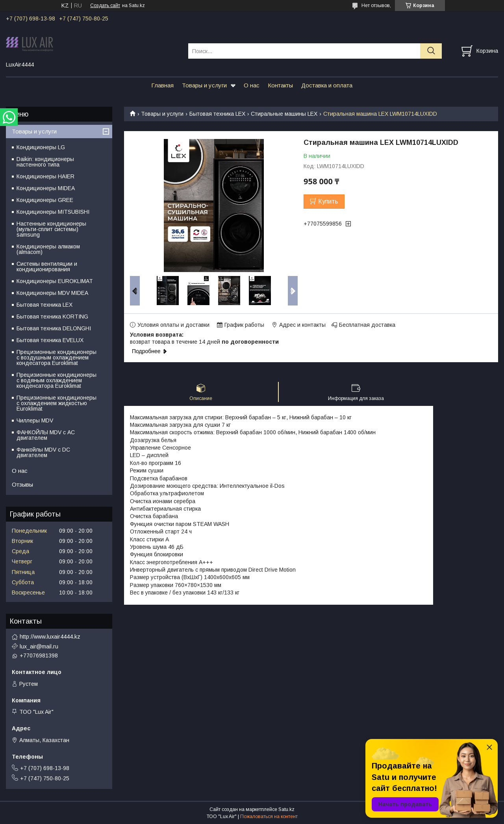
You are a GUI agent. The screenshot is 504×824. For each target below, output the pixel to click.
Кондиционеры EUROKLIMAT (55, 281)
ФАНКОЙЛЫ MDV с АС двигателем (46, 435)
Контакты (280, 85)
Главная (162, 85)
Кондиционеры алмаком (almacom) (48, 249)
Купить (328, 201)
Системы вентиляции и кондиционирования (47, 267)
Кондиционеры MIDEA (46, 188)
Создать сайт (105, 6)
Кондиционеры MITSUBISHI (53, 212)
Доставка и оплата (327, 85)
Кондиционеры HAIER (45, 176)
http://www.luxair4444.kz (50, 637)
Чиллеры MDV (35, 420)
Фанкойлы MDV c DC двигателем (43, 452)
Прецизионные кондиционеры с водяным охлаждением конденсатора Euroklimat (57, 380)
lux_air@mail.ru (39, 646)
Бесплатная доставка (367, 325)
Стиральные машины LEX (284, 114)
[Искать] (431, 51)
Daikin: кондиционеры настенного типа (45, 162)
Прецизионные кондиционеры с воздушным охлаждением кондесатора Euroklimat (57, 357)
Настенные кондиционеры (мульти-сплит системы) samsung (51, 229)
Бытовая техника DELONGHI (54, 328)
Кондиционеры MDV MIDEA (52, 293)
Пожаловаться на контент (269, 817)
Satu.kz (286, 809)
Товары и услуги (204, 85)
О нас (252, 85)
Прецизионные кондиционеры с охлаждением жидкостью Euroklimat (57, 403)
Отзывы (22, 484)
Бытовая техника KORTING (52, 317)
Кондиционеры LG (41, 147)
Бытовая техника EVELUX (50, 340)
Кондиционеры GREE (45, 200)
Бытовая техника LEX (217, 114)
